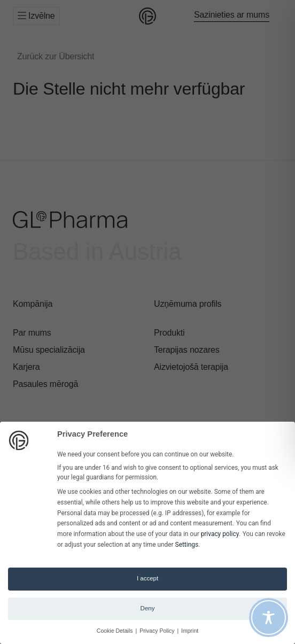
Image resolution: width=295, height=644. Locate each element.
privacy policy (220, 534)
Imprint (190, 631)
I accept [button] (147, 578)
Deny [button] (148, 608)
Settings (187, 545)
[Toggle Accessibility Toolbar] (269, 618)
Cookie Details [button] (116, 631)
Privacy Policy (158, 631)
